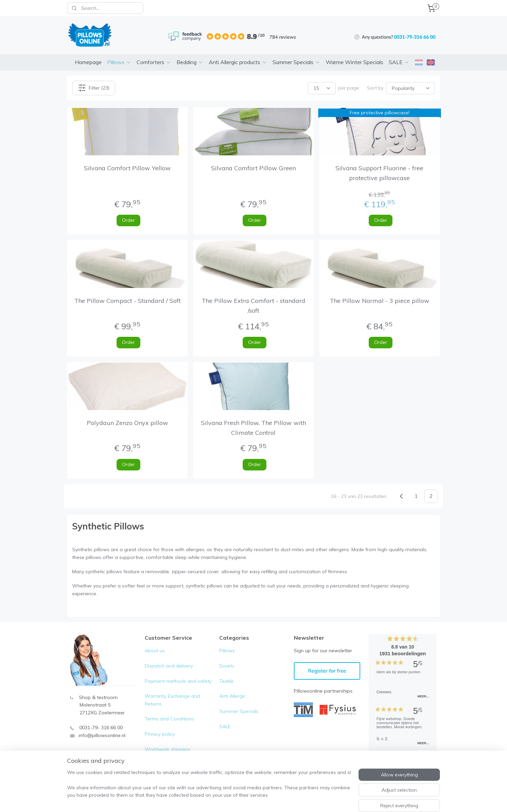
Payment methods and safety (178, 681)
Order (128, 220)
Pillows (119, 62)
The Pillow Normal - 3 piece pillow (380, 301)
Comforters (154, 62)
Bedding (190, 62)
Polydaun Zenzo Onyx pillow (127, 423)
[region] (209, 785)
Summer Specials (296, 62)
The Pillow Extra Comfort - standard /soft (254, 306)
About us (155, 651)
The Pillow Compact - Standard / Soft (127, 301)
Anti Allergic (232, 696)
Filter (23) (94, 88)
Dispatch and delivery (169, 666)
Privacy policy (160, 734)
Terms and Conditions (169, 719)
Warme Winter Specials (354, 62)
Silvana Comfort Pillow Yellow (127, 168)
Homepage (88, 62)
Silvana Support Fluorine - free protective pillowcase (380, 173)
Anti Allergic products (238, 62)
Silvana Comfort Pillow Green (254, 168)
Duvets (227, 666)
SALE (399, 62)
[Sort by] (410, 88)
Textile (226, 681)
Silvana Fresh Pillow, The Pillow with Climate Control (254, 428)
